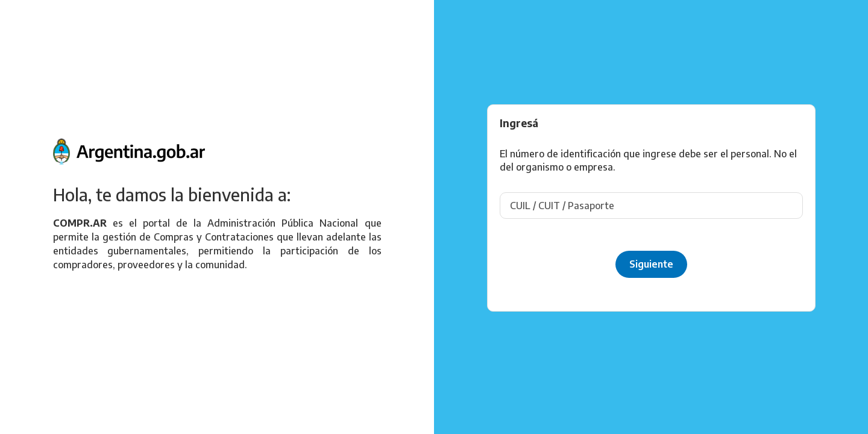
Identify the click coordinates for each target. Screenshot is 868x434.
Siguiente (651, 264)
